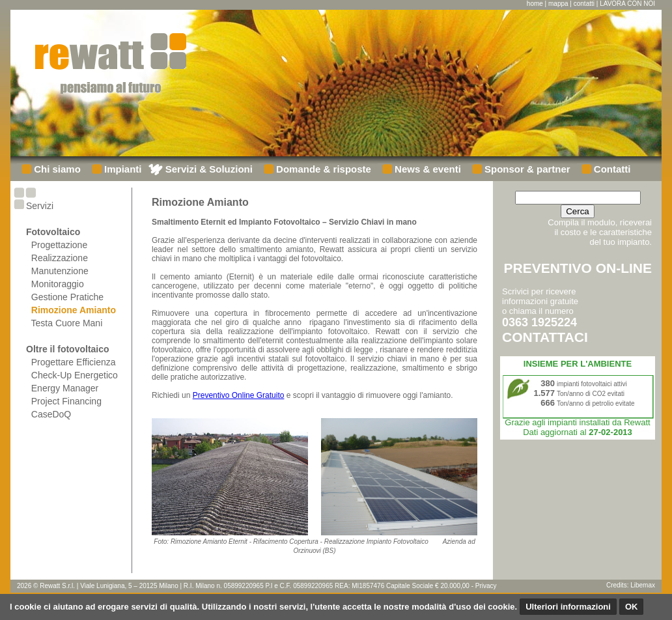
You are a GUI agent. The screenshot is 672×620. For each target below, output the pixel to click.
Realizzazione (60, 258)
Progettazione (59, 245)
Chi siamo (56, 169)
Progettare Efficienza (74, 362)
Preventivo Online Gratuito (239, 395)
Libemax (643, 585)
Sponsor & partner (526, 169)
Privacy (486, 586)
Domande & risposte (322, 169)
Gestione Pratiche (67, 297)
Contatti (611, 169)
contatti (584, 4)
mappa (558, 4)
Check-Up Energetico (75, 375)
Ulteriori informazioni (568, 607)
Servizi (40, 206)
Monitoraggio (58, 284)
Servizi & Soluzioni (208, 169)
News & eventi (427, 169)
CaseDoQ (51, 414)
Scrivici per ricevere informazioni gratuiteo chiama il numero (545, 315)
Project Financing (66, 401)
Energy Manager (65, 388)
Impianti (122, 169)
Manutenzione (60, 271)
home (535, 4)
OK (632, 607)
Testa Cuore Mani (67, 323)
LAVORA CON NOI (627, 4)
